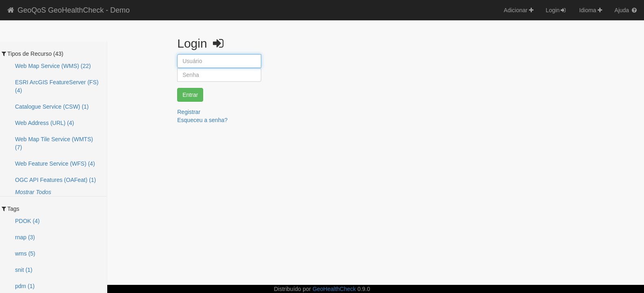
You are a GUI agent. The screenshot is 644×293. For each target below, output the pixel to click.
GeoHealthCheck (334, 289)
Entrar (190, 95)
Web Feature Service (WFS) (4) (55, 164)
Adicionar (519, 10)
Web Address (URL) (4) (44, 123)
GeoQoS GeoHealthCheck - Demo (68, 10)
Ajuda (626, 10)
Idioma (591, 10)
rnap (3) (25, 237)
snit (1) (24, 270)
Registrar (189, 112)
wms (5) (25, 254)
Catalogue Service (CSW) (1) (52, 107)
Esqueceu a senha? (202, 120)
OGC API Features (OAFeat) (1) (55, 180)
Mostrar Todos (33, 192)
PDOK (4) (27, 221)
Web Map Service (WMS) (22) (53, 66)
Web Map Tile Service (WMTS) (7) (54, 143)
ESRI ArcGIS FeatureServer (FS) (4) (57, 86)
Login (556, 10)
